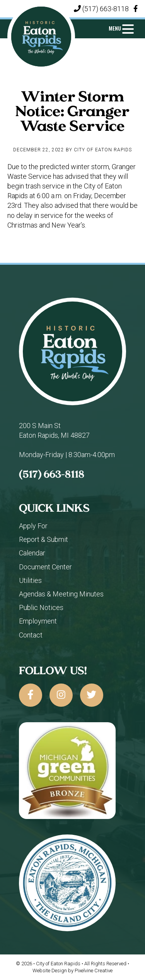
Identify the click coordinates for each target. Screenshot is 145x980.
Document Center (45, 567)
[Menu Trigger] (121, 28)
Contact (31, 635)
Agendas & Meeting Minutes (61, 594)
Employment (38, 621)
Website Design (50, 971)
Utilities (30, 580)
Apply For (33, 526)
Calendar (32, 553)
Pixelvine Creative (94, 971)
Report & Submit (43, 539)
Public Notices (41, 607)
